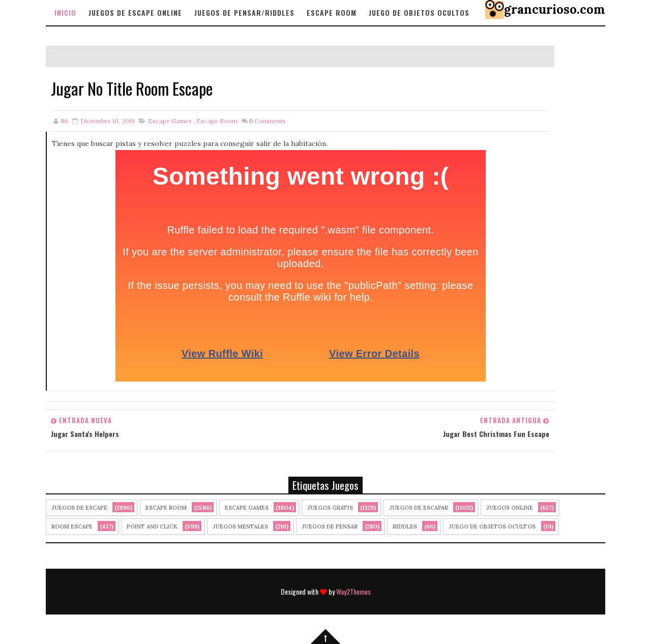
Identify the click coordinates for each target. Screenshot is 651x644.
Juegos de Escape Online (135, 12)
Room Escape (72, 526)
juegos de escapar (419, 508)
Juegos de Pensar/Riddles (244, 12)
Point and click (152, 526)
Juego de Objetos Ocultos (492, 526)
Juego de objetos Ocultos (419, 12)
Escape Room (332, 12)
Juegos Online (510, 508)
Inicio (65, 12)
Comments (267, 121)
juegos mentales (240, 526)
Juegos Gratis (330, 508)
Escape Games (170, 121)
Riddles (405, 526)
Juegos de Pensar (330, 526)
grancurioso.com (555, 9)
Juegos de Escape (79, 508)
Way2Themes (353, 591)
